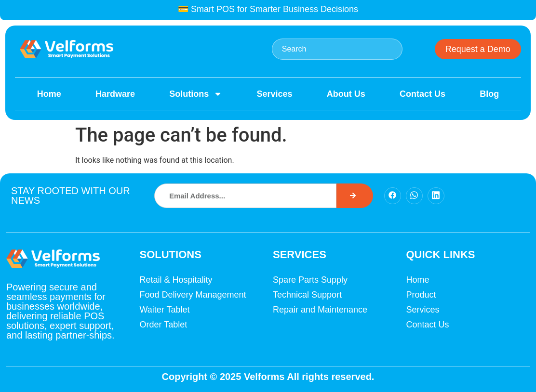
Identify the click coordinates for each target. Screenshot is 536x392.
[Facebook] (393, 196)
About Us (346, 94)
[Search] (355, 196)
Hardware (115, 94)
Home (49, 94)
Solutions (196, 94)
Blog (489, 94)
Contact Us (422, 94)
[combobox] (337, 49)
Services (274, 94)
